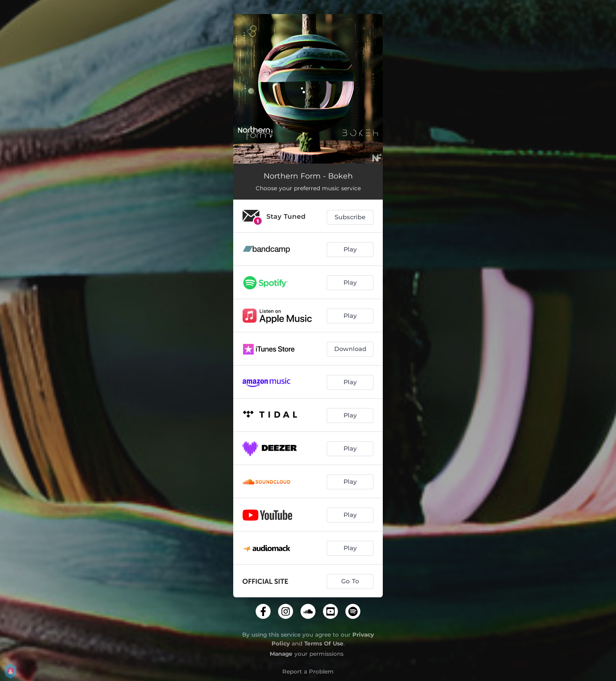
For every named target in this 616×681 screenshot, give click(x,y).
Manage (281, 654)
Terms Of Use (324, 643)
